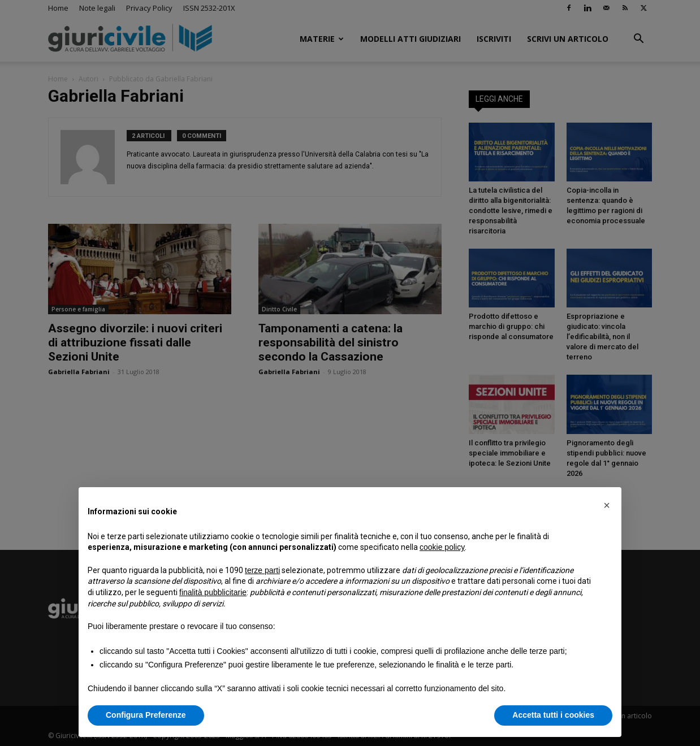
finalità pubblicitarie (213, 592)
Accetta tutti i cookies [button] (553, 715)
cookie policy (442, 547)
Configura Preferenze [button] (146, 715)
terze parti (262, 570)
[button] (607, 505)
